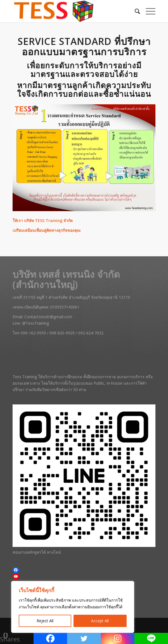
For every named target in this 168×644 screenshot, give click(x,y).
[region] (73, 607)
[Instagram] (118, 638)
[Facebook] (50, 638)
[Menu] (148, 11)
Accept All (100, 621)
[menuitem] (135, 11)
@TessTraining (36, 323)
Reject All (45, 621)
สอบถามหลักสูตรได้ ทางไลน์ (37, 552)
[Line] (151, 638)
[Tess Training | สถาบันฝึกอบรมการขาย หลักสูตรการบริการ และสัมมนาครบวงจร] (70, 11)
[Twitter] (84, 638)
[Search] (135, 11)
